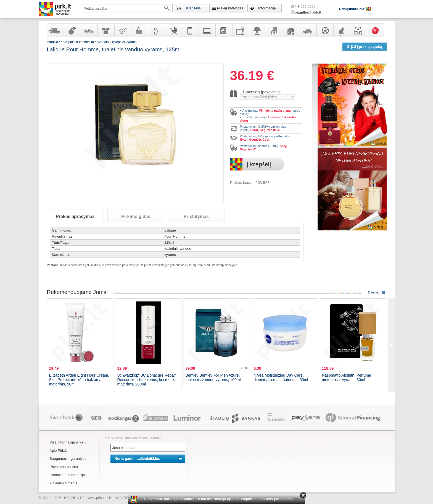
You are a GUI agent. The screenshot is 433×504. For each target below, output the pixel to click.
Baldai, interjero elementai (274, 30)
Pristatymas (196, 216)
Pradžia (53, 42)
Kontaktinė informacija (67, 475)
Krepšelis (193, 8)
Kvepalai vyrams (124, 42)
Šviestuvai (257, 30)
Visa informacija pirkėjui (68, 442)
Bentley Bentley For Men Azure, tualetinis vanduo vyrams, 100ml (213, 377)
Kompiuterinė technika (207, 30)
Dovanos (358, 30)
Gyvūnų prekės (342, 30)
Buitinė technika (224, 30)
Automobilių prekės (308, 30)
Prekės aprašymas (75, 216)
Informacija (267, 8)
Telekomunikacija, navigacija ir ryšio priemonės (190, 30)
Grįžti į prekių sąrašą (365, 47)
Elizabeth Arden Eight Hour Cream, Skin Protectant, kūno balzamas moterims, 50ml (79, 380)
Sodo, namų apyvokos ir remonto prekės (291, 30)
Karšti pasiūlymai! (377, 30)
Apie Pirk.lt (58, 451)
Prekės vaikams (173, 30)
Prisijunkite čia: (353, 9)
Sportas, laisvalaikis (325, 30)
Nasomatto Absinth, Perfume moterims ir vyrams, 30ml (347, 377)
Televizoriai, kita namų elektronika (241, 30)
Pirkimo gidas (136, 216)
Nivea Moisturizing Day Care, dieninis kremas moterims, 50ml (281, 377)
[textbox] (127, 8)
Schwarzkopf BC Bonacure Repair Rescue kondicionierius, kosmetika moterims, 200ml (147, 380)
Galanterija (139, 30)
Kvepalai (103, 42)
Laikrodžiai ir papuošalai (156, 30)
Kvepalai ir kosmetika (72, 30)
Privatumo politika (64, 467)
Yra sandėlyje (55, 30)
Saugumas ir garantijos (68, 459)
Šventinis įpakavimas (262, 92)
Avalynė (89, 30)
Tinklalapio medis (64, 483)
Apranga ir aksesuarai (106, 30)
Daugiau (374, 292)
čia (296, 499)
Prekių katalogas (230, 8)
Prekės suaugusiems (123, 30)
